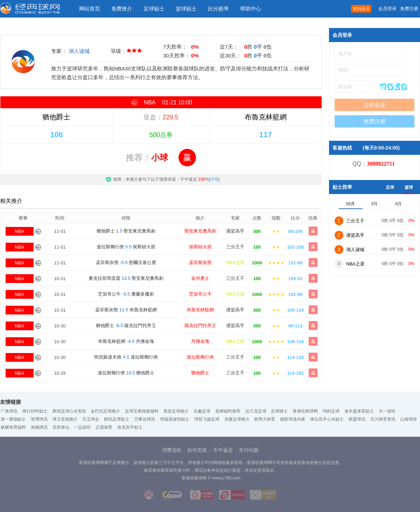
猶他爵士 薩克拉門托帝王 (126, 326)
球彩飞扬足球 (207, 419)
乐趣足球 (202, 411)
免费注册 (409, 9)
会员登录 (387, 9)
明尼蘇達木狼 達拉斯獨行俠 (126, 357)
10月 (350, 204)
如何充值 (197, 450)
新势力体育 (265, 419)
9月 (375, 204)
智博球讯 (39, 419)
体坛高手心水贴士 (327, 419)
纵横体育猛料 (13, 427)
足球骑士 (279, 411)
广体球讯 (9, 411)
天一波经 (387, 411)
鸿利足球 (331, 411)
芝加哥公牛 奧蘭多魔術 (126, 294)
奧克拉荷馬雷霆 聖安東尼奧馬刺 (126, 278)
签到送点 (361, 9)
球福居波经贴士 (175, 419)
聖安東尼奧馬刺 (200, 231)
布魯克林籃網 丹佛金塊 (126, 341)
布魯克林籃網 (200, 310)
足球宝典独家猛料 (142, 411)
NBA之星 (235, 262)
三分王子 (235, 247)
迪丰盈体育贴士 (359, 411)
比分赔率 (218, 9)
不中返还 (223, 450)
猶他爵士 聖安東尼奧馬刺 (126, 231)
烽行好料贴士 (35, 411)
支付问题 (248, 450)
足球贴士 (154, 9)
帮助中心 (251, 9)
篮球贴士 (186, 9)
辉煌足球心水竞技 (69, 411)
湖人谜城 (79, 51)
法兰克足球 (256, 411)
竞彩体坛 (61, 427)
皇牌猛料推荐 (228, 411)
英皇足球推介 (176, 411)
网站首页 (90, 9)
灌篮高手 (235, 231)
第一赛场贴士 (13, 419)
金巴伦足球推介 (105, 411)
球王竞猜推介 (65, 419)
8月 (399, 204)
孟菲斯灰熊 (200, 262)
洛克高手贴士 (130, 427)
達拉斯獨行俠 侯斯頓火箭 (126, 247)
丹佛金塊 (200, 341)
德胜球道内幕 (293, 419)
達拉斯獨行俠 (200, 357)
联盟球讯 (357, 419)
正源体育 (104, 427)
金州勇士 (200, 278)
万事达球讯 (145, 419)
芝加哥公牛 (200, 294)
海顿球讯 (39, 427)
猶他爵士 (200, 373)
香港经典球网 (305, 411)
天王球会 (91, 419)
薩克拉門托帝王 (200, 326)
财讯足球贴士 (117, 419)
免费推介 (122, 9)
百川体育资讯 (383, 419)
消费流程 (171, 450)
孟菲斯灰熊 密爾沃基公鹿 (126, 262)
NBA (19, 231)
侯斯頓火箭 (200, 247)
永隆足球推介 (237, 419)
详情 (214, 179)
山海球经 (408, 419)
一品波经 (82, 427)
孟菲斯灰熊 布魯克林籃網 (126, 310)
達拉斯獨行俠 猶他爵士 (126, 373)
